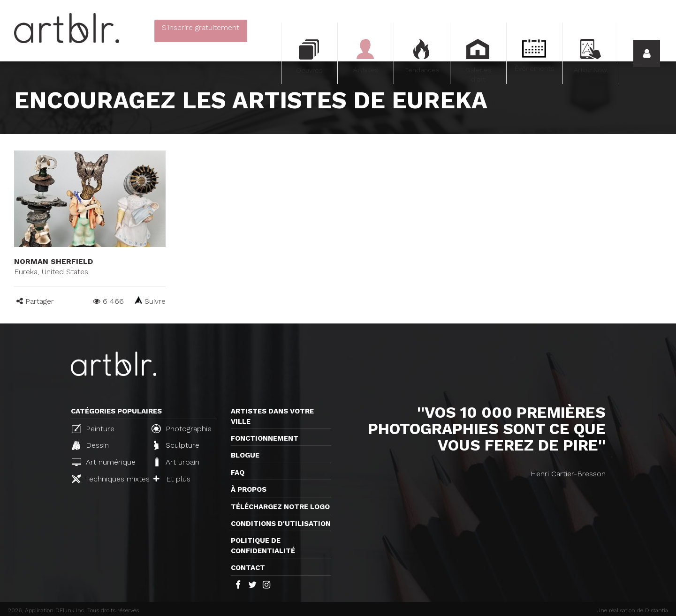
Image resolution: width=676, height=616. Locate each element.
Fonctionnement (265, 438)
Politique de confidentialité (263, 545)
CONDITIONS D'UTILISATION (281, 524)
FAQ (238, 473)
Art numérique (104, 462)
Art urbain (176, 462)
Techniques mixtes (108, 479)
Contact (248, 568)
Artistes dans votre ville (272, 416)
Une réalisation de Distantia (632, 610)
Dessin (90, 445)
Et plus (172, 479)
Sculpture (177, 445)
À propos (249, 489)
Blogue (245, 455)
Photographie (182, 428)
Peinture (93, 428)
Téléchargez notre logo (280, 507)
